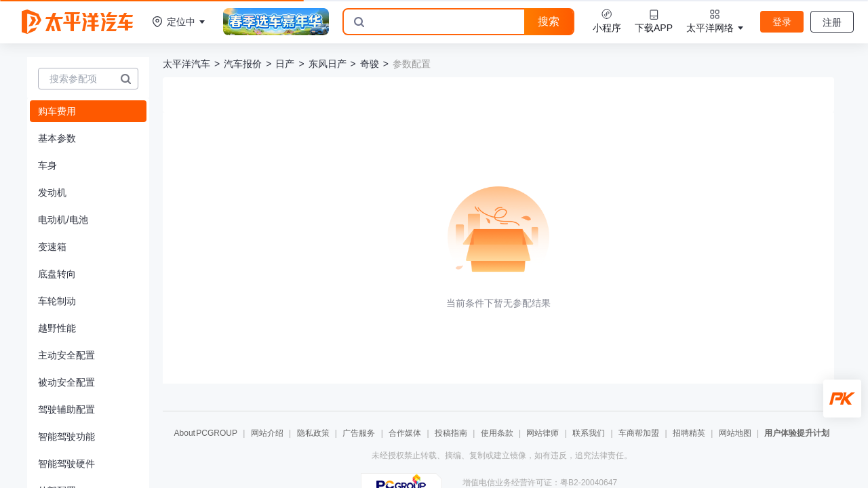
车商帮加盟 (639, 433)
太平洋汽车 (186, 64)
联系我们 (589, 433)
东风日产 (328, 64)
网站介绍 (267, 433)
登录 (782, 22)
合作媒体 (405, 433)
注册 (832, 22)
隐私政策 (313, 433)
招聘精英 (689, 433)
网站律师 (542, 433)
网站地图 (735, 433)
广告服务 (359, 433)
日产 (285, 64)
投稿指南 (451, 433)
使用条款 (497, 433)
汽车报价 (243, 64)
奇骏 (370, 64)
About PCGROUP (206, 433)
